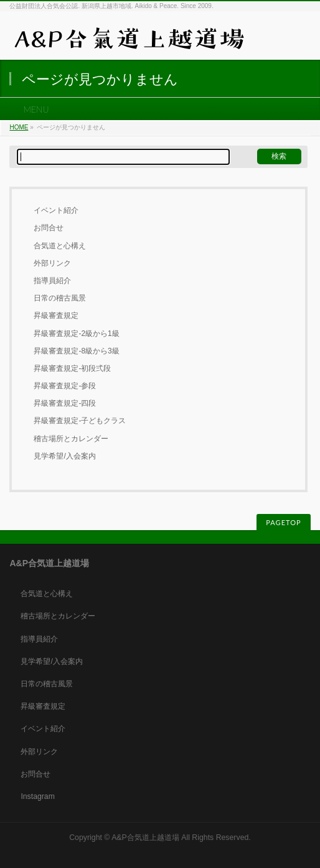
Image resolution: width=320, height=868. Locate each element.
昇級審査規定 (56, 315)
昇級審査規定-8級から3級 (76, 351)
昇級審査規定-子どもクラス (80, 421)
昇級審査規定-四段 (65, 403)
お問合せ (49, 228)
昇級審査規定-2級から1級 (76, 334)
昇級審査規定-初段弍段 (72, 368)
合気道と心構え (60, 246)
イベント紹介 (56, 210)
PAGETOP (283, 522)
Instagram (37, 796)
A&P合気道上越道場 (145, 838)
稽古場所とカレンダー (71, 439)
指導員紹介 (52, 281)
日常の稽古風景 (60, 298)
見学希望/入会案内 (64, 456)
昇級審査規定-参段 (65, 386)
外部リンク (52, 263)
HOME (19, 127)
